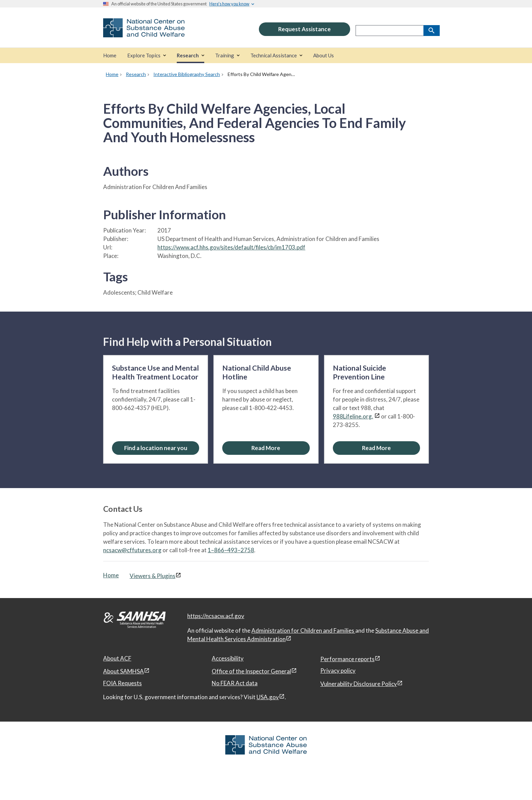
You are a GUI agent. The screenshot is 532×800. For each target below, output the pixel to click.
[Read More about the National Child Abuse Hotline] (266, 448)
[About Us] (324, 55)
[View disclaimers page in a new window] (377, 416)
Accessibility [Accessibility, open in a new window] (228, 658)
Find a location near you (156, 448)
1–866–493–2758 (231, 550)
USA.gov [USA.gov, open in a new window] (268, 697)
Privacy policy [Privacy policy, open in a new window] (338, 671)
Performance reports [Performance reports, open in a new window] (347, 659)
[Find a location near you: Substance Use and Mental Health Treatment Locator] (156, 448)
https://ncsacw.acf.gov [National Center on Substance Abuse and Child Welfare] (216, 616)
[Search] (432, 31)
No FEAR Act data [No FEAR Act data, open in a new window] (235, 683)
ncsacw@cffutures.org (132, 550)
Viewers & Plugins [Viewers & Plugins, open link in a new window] (153, 576)
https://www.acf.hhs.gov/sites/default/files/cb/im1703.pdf (231, 247)
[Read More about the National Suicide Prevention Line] (376, 448)
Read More (266, 448)
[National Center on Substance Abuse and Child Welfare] (144, 33)
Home (111, 575)
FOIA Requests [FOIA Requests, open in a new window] (122, 683)
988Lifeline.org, (353, 416)
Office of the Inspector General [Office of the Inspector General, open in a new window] (251, 671)
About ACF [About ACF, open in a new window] (117, 658)
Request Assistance (305, 29)
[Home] (110, 55)
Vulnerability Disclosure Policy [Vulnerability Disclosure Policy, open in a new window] (359, 684)
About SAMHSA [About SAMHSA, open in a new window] (123, 671)
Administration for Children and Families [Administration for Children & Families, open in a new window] (303, 630)
